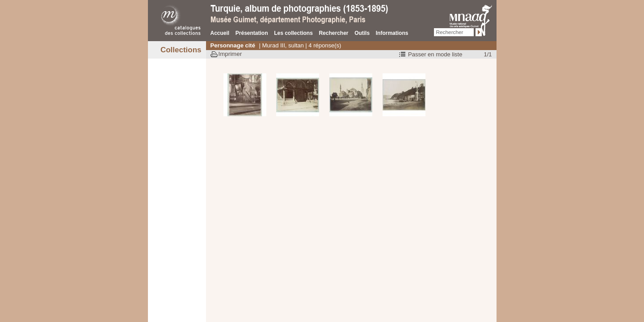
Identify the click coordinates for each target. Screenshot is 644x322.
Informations (392, 33)
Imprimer (230, 54)
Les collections (293, 33)
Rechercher (333, 33)
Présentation (252, 33)
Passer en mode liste (435, 54)
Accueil (220, 33)
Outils (362, 33)
